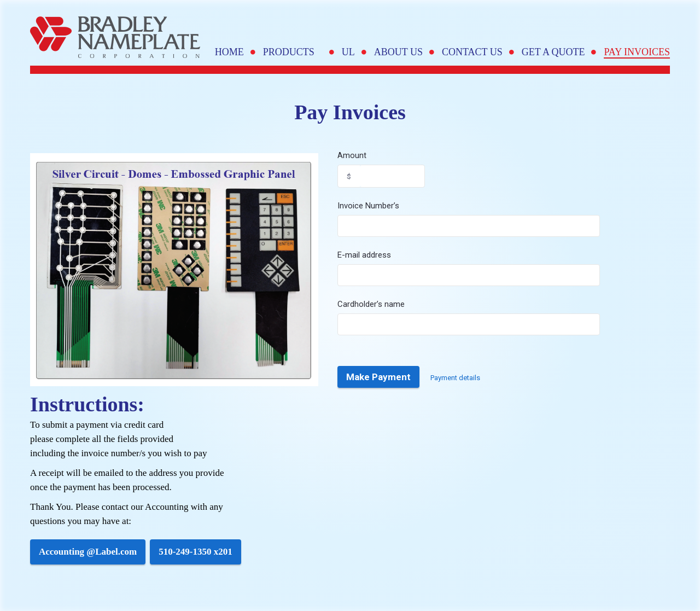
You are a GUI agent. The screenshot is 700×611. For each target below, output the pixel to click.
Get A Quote (553, 52)
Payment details (455, 378)
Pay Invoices (637, 52)
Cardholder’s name (371, 304)
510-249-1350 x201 (196, 552)
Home (229, 52)
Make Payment (378, 377)
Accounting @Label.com (88, 552)
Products (293, 52)
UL (348, 52)
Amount (352, 155)
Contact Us (472, 52)
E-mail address (364, 255)
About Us (398, 52)
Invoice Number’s (368, 206)
